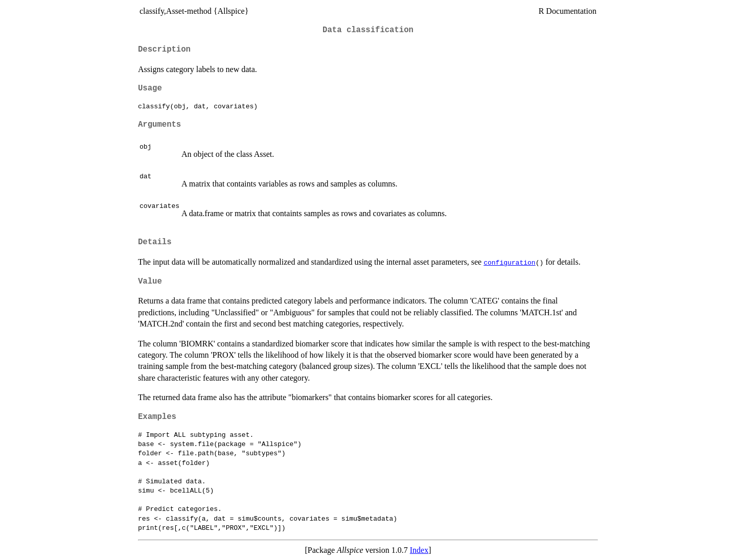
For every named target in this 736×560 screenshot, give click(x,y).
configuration (509, 262)
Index (419, 550)
